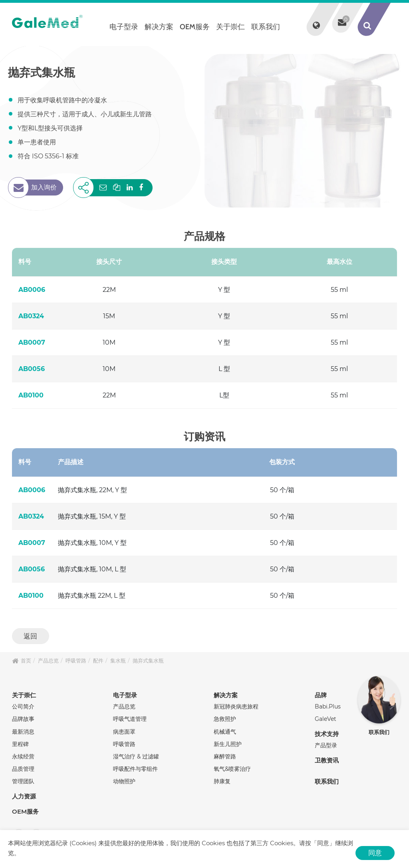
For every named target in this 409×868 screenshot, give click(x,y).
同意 (375, 853)
